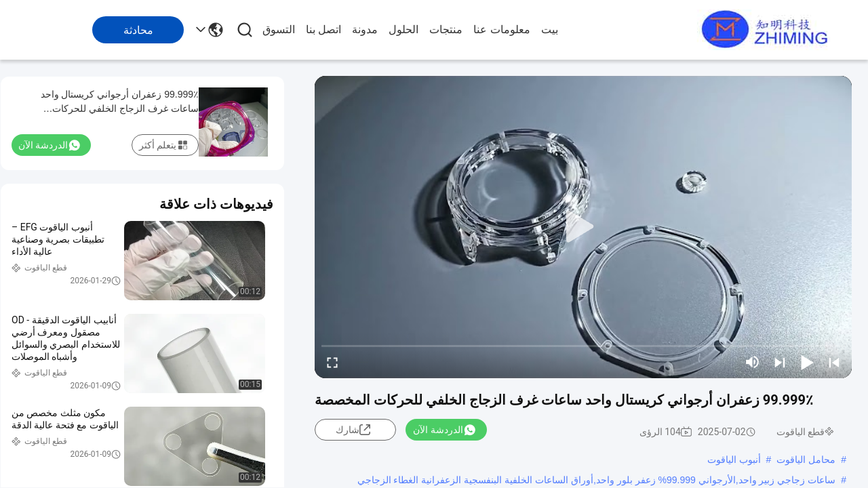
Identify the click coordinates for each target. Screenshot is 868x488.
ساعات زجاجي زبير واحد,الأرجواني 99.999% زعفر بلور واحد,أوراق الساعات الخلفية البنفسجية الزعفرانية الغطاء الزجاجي (597, 480)
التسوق (279, 29)
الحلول (403, 29)
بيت (550, 29)
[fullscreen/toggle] (332, 362)
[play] (583, 227)
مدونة (365, 29)
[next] (780, 362)
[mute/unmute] (753, 362)
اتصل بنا (323, 29)
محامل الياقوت (806, 460)
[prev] (834, 362)
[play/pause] (807, 362)
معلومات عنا (501, 29)
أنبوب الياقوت (734, 460)
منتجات (446, 29)
